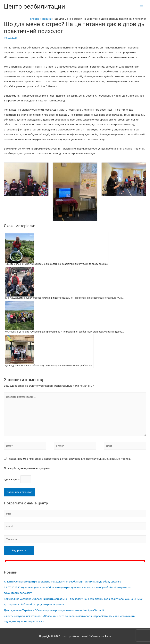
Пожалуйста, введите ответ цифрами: (28, 468)
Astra (108, 636)
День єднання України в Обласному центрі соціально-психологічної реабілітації (54, 610)
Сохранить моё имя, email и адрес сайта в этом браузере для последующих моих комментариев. (70, 459)
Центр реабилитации (34, 6)
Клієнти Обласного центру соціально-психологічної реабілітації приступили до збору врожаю (62, 582)
